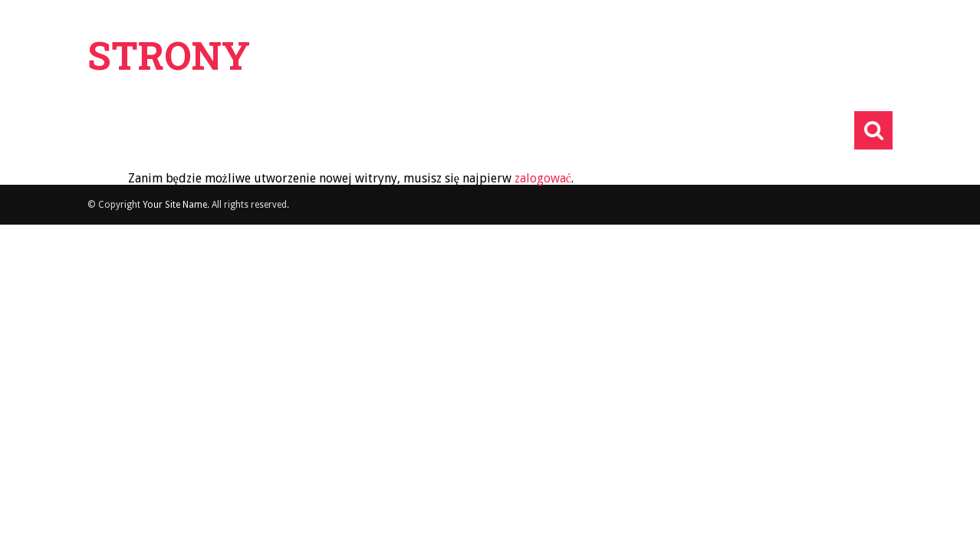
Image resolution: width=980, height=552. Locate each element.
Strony (169, 55)
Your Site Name (175, 205)
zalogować (543, 178)
